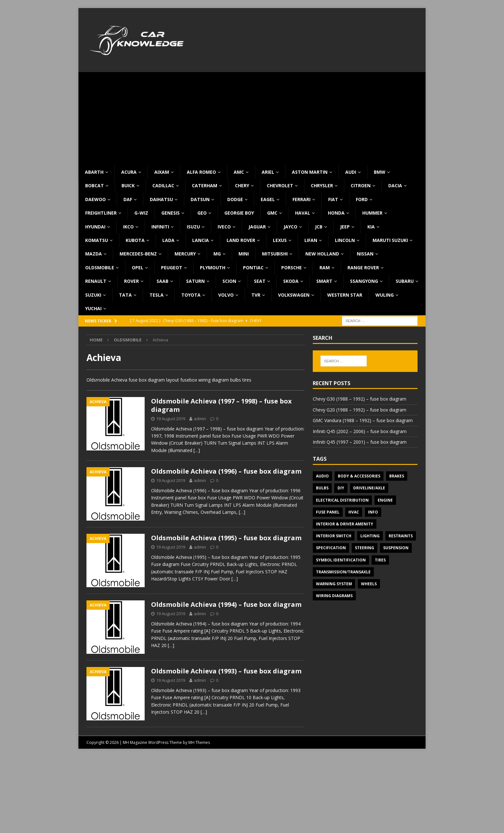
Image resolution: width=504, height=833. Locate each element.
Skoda (291, 281)
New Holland (322, 254)
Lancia (201, 240)
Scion (229, 281)
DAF (128, 199)
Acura (129, 172)
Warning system (334, 584)
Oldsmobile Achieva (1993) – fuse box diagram (226, 671)
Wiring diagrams (334, 596)
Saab (162, 281)
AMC (239, 172)
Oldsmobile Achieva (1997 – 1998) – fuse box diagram (221, 405)
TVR (256, 295)
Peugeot (172, 268)
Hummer (372, 213)
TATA (125, 295)
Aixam (162, 172)
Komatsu (97, 240)
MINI (244, 254)
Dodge (235, 199)
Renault (96, 281)
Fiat (333, 199)
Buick (128, 185)
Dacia (395, 185)
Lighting (370, 536)
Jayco (290, 227)
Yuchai (93, 308)
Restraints (401, 536)
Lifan (311, 240)
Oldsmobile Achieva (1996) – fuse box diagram (226, 471)
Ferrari (301, 199)
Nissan (365, 254)
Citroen (361, 185)
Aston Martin (310, 172)
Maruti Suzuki (390, 240)
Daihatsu (161, 199)
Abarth (94, 172)
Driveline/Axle (369, 488)
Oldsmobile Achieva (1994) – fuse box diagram (226, 604)
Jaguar (257, 227)
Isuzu (193, 227)
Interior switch (334, 536)
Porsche (292, 268)
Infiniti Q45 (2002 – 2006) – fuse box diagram (360, 431)
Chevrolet (280, 185)
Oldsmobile (100, 268)
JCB (319, 227)
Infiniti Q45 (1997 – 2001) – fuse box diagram (360, 442)
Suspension (396, 548)
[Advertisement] (252, 117)
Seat (260, 281)
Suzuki (93, 295)
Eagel (268, 199)
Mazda (94, 254)
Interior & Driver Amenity (345, 524)
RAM (325, 268)
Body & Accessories (359, 476)
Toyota (191, 295)
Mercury (185, 254)
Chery (242, 185)
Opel (138, 268)
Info (373, 512)
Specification (331, 548)
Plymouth (213, 268)
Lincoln (345, 240)
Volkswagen (294, 295)
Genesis (171, 213)
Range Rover (363, 268)
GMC (272, 213)
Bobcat (94, 185)
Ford (362, 199)
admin (200, 419)
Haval (303, 213)
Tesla (157, 295)
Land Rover (241, 240)
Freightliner (101, 213)
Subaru (405, 281)
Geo (202, 213)
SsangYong (364, 281)
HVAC (354, 512)
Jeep (345, 227)
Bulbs (322, 488)
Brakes (397, 476)
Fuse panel (328, 512)
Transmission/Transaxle (343, 572)
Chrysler (322, 185)
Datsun (200, 199)
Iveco (224, 227)
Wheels (369, 584)
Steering (364, 548)
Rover (131, 281)
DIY (341, 488)
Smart (324, 281)
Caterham (205, 185)
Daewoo (95, 199)
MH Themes (199, 742)
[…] (197, 450)
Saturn (195, 281)
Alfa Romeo (201, 172)
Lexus (280, 240)
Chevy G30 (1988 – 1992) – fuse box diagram (360, 399)
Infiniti (160, 227)
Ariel (268, 172)
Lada (168, 240)
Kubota (135, 240)
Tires (380, 560)
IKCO (128, 227)
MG (217, 254)
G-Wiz (141, 213)
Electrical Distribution (342, 500)
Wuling (385, 295)
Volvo (226, 295)
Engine (385, 500)
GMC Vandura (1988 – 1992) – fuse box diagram (363, 420)
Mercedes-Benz (138, 254)
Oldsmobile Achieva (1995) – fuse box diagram (226, 538)
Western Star (345, 295)
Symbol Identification (341, 560)
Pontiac (253, 268)
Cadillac (163, 185)
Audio (322, 476)
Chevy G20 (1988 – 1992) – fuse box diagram (360, 410)
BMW (380, 172)
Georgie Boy (239, 213)
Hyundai (95, 227)
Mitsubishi (275, 254)
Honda (336, 213)
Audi (351, 172)
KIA (371, 227)
